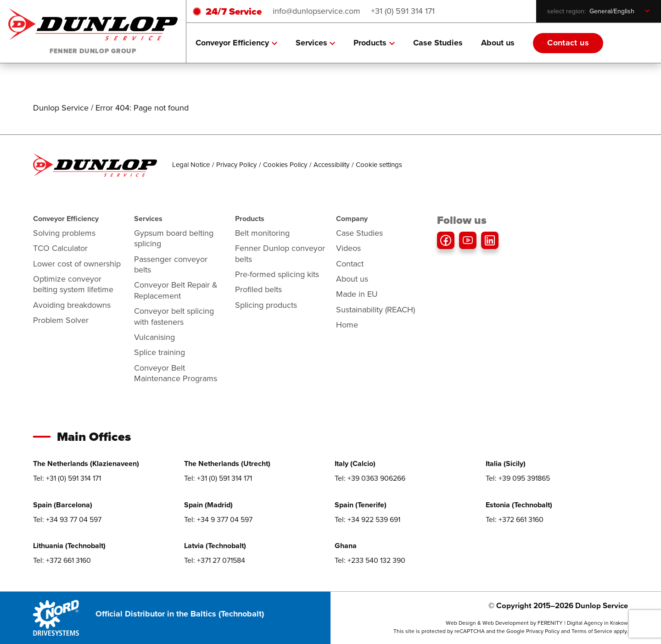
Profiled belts (258, 289)
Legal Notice (191, 165)
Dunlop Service (61, 108)
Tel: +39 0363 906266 (370, 478)
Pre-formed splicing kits (277, 274)
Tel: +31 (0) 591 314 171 (67, 478)
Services (316, 43)
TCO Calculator (60, 248)
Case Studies (438, 43)
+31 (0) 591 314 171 (403, 11)
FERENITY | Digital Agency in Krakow (583, 623)
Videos (348, 248)
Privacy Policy (236, 165)
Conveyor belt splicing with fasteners (174, 316)
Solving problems (64, 233)
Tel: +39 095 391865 (518, 478)
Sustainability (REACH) (375, 310)
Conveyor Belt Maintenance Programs (176, 373)
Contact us (568, 43)
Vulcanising (154, 337)
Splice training (160, 352)
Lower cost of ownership (77, 264)
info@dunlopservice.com (316, 11)
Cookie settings (379, 165)
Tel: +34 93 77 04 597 (67, 519)
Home (347, 325)
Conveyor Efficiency (236, 43)
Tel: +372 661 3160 (515, 519)
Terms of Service (592, 631)
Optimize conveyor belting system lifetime (73, 284)
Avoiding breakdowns (72, 305)
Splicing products (266, 305)
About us (498, 43)
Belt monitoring (262, 233)
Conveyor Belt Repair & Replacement (176, 290)
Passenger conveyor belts (171, 264)
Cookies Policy (285, 165)
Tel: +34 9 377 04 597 (218, 519)
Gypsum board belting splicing (174, 238)
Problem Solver (61, 320)
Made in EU (357, 294)
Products (374, 43)
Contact (350, 264)
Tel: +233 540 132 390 (370, 560)
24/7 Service (234, 11)
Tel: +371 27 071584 (215, 560)
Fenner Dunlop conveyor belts (280, 253)
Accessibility (331, 165)
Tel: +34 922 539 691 (367, 519)
